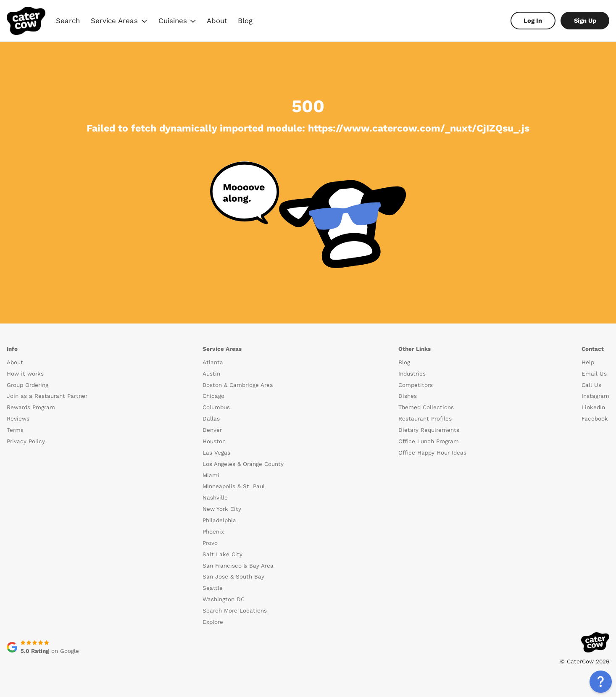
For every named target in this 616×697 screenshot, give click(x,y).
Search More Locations (235, 611)
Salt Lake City (222, 554)
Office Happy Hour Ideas (432, 453)
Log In (533, 21)
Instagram (595, 396)
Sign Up (585, 21)
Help (588, 362)
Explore (213, 622)
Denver (212, 430)
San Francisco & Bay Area (238, 566)
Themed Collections (426, 407)
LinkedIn (593, 407)
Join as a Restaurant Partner (47, 396)
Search (68, 21)
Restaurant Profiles (425, 419)
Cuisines (177, 22)
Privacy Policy (26, 441)
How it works (25, 374)
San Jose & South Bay (233, 577)
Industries (412, 374)
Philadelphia (219, 520)
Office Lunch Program (429, 441)
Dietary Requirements (429, 430)
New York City (222, 509)
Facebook (595, 419)
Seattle (213, 588)
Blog (245, 21)
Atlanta (213, 362)
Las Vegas (216, 453)
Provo (210, 543)
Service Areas (119, 22)
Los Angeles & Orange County (243, 464)
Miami (211, 475)
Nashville (215, 498)
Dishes (408, 396)
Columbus (216, 407)
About (217, 21)
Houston (214, 441)
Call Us (591, 385)
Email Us (594, 374)
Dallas (211, 419)
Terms (15, 430)
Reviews (18, 419)
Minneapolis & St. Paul (234, 486)
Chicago (213, 396)
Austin (211, 374)
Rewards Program (31, 407)
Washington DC (224, 599)
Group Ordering (28, 385)
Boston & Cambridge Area (238, 385)
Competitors (416, 385)
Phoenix (213, 532)
